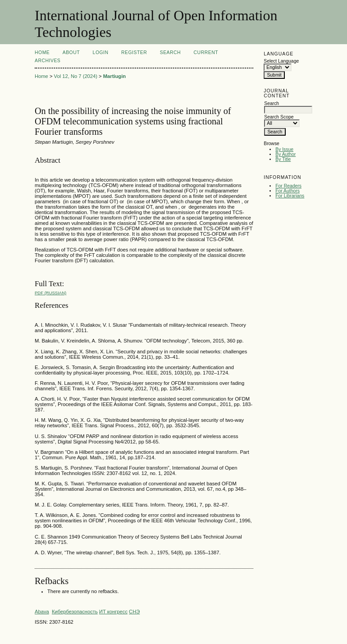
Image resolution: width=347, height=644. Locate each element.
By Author (285, 154)
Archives (48, 61)
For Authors (288, 191)
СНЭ (134, 612)
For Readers (288, 186)
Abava (42, 612)
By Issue (284, 149)
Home (42, 53)
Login (101, 53)
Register (134, 53)
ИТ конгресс (113, 612)
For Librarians (290, 196)
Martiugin (114, 76)
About (71, 53)
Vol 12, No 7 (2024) (76, 76)
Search (170, 53)
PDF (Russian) (50, 293)
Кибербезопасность (75, 612)
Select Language (281, 61)
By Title (283, 159)
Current (206, 53)
